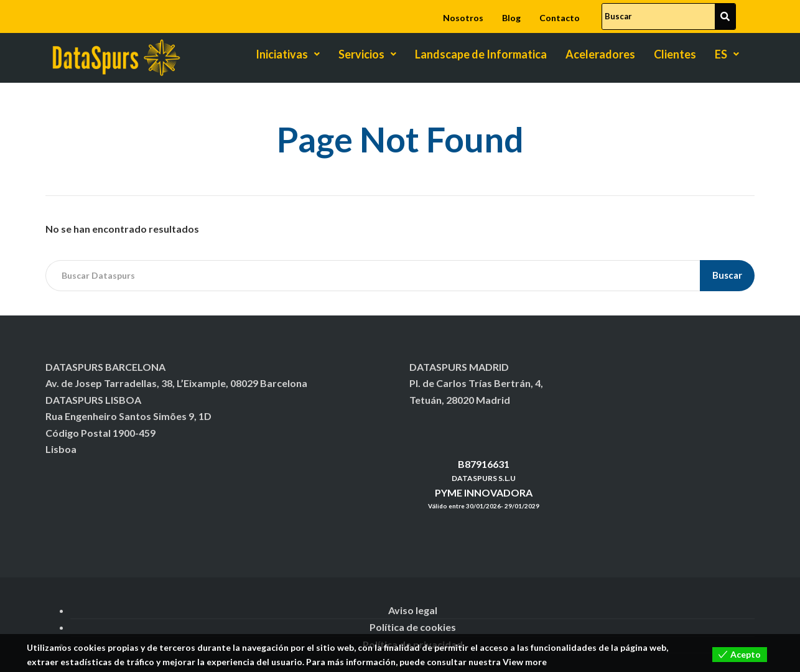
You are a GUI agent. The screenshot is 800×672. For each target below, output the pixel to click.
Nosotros (463, 18)
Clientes (675, 54)
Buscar (727, 275)
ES (727, 54)
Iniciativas (288, 54)
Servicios (367, 54)
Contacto (560, 18)
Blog (511, 18)
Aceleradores (600, 54)
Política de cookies (413, 627)
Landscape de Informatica (481, 54)
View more (525, 662)
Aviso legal (413, 610)
